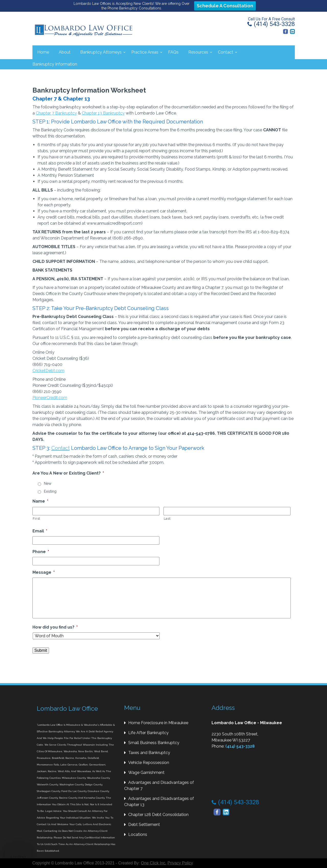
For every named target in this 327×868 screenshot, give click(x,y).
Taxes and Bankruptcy (149, 753)
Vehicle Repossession (149, 763)
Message (44, 572)
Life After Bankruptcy (148, 733)
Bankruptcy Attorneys (101, 52)
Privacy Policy (180, 863)
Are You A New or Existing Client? (68, 473)
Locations (138, 834)
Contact (226, 52)
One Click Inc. (154, 863)
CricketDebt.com (48, 371)
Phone (41, 552)
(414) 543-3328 (271, 24)
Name (40, 501)
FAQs (173, 52)
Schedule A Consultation (225, 6)
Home (43, 52)
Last (167, 519)
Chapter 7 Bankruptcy (56, 113)
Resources (198, 52)
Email (40, 531)
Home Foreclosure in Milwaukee (158, 723)
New (48, 483)
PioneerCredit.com (50, 398)
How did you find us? (55, 627)
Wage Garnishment (146, 773)
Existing (50, 491)
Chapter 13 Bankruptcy (103, 113)
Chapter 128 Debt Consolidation (158, 815)
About (65, 52)
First (36, 519)
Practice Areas (145, 52)
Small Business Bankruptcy (154, 743)
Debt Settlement (144, 825)
